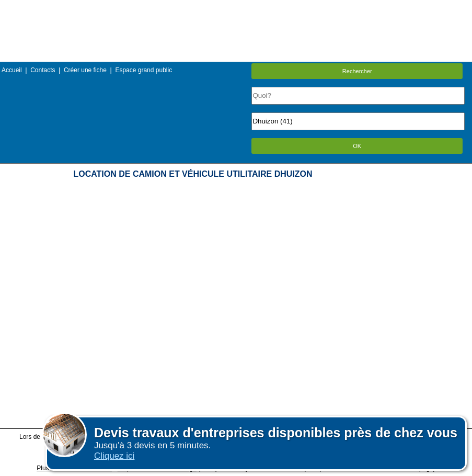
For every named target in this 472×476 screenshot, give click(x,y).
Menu (236, 8)
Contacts (43, 70)
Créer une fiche (85, 70)
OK (357, 146)
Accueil (12, 70)
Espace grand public (143, 70)
